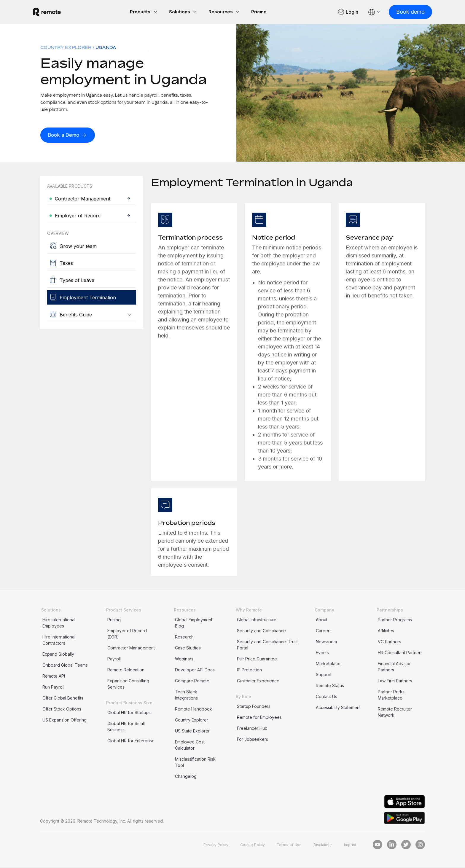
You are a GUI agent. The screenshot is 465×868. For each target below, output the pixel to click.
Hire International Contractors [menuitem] (59, 641)
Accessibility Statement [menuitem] (338, 708)
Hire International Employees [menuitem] (59, 624)
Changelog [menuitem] (186, 777)
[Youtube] (378, 845)
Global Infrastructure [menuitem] (257, 621)
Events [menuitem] (322, 653)
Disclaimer (322, 845)
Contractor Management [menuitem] (131, 649)
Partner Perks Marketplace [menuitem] (391, 696)
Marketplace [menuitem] (328, 664)
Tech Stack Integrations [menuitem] (186, 696)
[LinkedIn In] (392, 845)
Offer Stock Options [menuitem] (62, 710)
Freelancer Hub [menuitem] (252, 729)
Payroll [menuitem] (114, 660)
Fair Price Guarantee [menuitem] (257, 660)
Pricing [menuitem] (114, 621)
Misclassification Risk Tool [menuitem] (195, 763)
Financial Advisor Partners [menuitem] (394, 668)
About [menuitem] (322, 621)
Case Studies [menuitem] (188, 649)
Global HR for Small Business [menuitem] (126, 727)
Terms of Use (287, 845)
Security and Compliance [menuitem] (261, 632)
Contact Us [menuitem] (327, 697)
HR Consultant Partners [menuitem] (400, 653)
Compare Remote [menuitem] (192, 682)
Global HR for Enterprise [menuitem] (131, 742)
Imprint (350, 845)
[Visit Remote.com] (54, 12)
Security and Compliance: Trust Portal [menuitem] (267, 646)
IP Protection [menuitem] (249, 671)
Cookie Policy (248, 845)
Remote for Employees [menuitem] (259, 718)
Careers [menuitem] (324, 632)
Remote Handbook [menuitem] (194, 710)
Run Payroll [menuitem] (53, 688)
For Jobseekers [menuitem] (253, 740)
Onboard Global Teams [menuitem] (65, 666)
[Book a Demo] (69, 136)
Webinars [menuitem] (184, 660)
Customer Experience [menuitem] (258, 682)
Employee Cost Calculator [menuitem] (190, 746)
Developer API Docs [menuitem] (195, 671)
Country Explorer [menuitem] (66, 48)
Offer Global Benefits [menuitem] (63, 699)
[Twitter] (406, 845)
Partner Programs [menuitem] (395, 621)
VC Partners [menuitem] (390, 642)
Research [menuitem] (184, 638)
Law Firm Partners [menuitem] (395, 682)
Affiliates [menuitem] (386, 632)
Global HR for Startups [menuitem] (129, 713)
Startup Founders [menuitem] (254, 707)
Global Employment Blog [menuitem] (194, 624)
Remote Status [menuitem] (330, 686)
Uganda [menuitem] (106, 48)
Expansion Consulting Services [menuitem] (128, 685)
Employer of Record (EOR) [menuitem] (127, 635)
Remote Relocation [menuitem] (126, 671)
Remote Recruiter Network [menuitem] (395, 713)
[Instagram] (420, 845)
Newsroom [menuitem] (326, 642)
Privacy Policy (209, 845)
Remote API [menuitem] (54, 677)
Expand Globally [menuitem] (58, 655)
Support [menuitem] (324, 675)
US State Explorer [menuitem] (192, 732)
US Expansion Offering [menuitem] (65, 721)
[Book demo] (403, 12)
